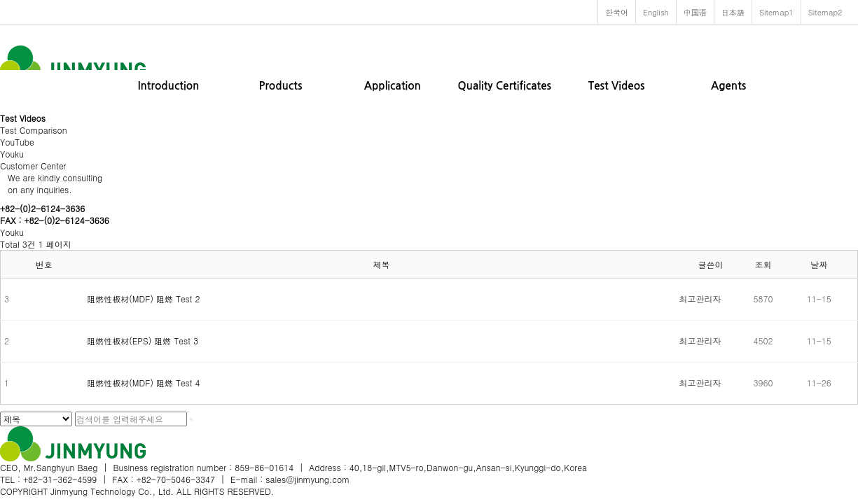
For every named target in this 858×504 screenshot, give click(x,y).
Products (280, 86)
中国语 (695, 12)
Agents (728, 86)
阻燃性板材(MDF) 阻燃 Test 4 (143, 383)
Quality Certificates (504, 86)
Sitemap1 (776, 12)
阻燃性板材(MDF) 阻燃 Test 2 (143, 299)
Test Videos (617, 86)
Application (393, 86)
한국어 (617, 12)
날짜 (819, 264)
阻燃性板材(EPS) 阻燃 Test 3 (143, 341)
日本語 (733, 12)
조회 (763, 264)
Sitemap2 (825, 12)
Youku (12, 154)
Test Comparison (34, 130)
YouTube (17, 142)
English (656, 12)
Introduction (169, 86)
